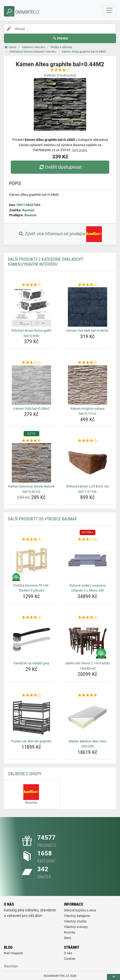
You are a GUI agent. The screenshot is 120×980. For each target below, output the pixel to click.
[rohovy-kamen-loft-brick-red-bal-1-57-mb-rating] (87, 441)
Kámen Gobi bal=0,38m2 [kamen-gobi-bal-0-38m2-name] (31, 409)
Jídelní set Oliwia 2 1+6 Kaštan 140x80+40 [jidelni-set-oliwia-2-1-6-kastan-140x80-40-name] (87, 666)
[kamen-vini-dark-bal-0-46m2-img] (87, 307)
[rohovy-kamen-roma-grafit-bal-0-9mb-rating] (31, 285)
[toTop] (113, 977)
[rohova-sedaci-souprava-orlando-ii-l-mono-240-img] (87, 562)
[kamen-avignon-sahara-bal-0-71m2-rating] (87, 363)
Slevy (68, 938)
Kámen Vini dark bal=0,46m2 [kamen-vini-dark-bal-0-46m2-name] (87, 330)
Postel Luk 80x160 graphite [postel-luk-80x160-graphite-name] (31, 741)
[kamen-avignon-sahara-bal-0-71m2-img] (87, 385)
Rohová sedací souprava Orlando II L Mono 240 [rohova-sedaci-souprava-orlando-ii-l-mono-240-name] (88, 588)
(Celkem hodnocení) (60, 75)
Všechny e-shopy (76, 927)
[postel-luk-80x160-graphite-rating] (31, 695)
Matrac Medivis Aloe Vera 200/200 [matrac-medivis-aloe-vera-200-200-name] (88, 744)
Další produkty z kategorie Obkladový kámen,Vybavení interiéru (45, 262)
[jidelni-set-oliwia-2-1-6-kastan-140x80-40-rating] (87, 618)
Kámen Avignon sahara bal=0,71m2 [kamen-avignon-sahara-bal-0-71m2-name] (88, 411)
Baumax (28, 210)
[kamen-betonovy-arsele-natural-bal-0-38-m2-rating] (31, 441)
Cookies (70, 959)
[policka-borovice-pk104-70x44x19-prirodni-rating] (31, 540)
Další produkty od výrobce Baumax (42, 519)
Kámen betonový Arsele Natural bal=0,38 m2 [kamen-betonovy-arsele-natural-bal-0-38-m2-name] (31, 489)
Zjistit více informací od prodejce (60, 234)
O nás (68, 953)
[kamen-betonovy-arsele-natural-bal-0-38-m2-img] (31, 463)
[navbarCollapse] (109, 11)
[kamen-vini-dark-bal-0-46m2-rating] (87, 285)
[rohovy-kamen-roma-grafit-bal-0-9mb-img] (31, 307)
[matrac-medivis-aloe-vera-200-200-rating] (87, 695)
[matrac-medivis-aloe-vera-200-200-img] (87, 718)
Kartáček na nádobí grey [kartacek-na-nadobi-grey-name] (31, 663)
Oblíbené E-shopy (24, 774)
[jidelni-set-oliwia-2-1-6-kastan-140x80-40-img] (87, 640)
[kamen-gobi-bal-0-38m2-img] (31, 385)
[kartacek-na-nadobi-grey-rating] (31, 618)
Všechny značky (75, 921)
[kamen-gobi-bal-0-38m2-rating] (31, 363)
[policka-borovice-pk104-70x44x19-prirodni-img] (31, 562)
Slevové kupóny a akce (80, 910)
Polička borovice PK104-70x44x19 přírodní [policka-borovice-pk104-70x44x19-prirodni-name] (31, 588)
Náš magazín (13, 953)
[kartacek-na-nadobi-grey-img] (31, 640)
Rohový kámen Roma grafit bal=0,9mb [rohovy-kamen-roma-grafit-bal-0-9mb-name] (31, 333)
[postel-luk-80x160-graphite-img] (31, 718)
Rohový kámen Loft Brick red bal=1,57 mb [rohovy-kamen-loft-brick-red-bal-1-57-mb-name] (88, 489)
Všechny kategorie (77, 916)
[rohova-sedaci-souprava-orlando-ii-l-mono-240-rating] (87, 540)
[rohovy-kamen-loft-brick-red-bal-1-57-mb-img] (87, 463)
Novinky (70, 932)
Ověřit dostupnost (60, 167)
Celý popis (80, 150)
